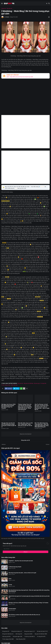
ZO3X (10, 579)
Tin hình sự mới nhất (30, 636)
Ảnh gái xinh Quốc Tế (42, 631)
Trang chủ (4, 8)
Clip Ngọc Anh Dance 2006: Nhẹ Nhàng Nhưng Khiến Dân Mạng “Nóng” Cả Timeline (9, 406)
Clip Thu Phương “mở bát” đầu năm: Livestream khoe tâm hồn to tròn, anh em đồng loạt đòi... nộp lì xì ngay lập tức (42, 407)
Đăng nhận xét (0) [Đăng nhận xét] (25, 440)
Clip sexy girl (37, 383)
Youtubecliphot (12, 609)
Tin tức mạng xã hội (6, 385)
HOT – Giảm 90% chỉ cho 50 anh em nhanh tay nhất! (20, 77)
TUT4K (10, 585)
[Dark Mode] (47, 3)
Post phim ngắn (17, 636)
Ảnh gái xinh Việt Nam (8, 634)
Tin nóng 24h (43, 383)
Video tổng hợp (14, 385)
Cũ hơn (47, 444)
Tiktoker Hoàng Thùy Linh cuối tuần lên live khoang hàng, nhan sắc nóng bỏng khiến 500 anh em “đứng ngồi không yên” (25, 407)
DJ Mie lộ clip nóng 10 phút (15, 567)
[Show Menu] (2, 3)
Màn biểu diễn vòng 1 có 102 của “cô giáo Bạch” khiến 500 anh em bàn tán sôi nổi (25, 424)
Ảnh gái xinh (6, 631)
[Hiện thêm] (27, 388)
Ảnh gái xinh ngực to (29, 631)
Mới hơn (4, 444)
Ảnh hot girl (19, 634)
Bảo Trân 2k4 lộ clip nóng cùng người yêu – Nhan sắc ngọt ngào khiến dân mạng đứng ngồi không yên (42, 425)
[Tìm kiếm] (49, 3)
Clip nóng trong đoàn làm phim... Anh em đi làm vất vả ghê (22, 573)
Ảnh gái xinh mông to (17, 631)
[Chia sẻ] (49, 17)
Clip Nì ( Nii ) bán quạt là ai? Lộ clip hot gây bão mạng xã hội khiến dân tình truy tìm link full (29, 597)
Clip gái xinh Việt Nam (28, 383)
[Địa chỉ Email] (25, 549)
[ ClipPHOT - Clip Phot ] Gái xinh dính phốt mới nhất (21, 561)
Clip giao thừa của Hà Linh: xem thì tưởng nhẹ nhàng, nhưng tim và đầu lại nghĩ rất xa (9, 425)
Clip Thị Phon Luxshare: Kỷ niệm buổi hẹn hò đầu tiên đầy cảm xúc (24, 615)
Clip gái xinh (9, 8)
